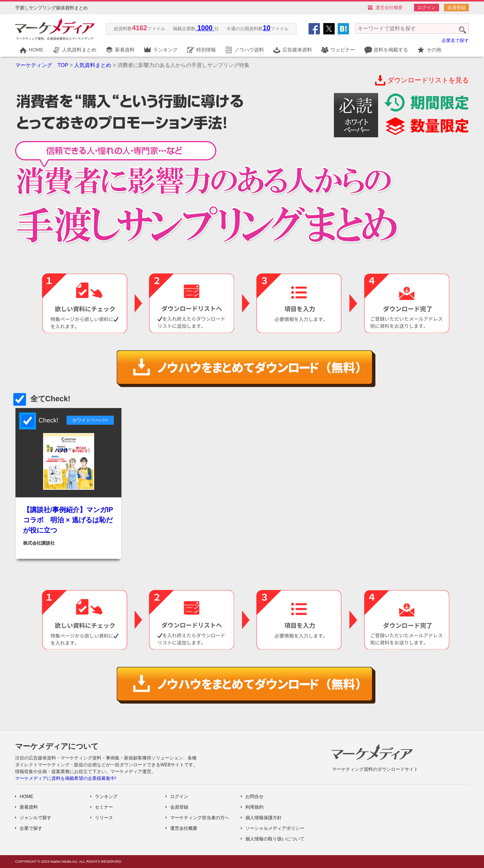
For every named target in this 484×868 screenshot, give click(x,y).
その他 (434, 50)
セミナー (104, 807)
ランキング (165, 50)
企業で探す (31, 828)
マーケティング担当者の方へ (200, 818)
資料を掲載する (391, 50)
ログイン (427, 8)
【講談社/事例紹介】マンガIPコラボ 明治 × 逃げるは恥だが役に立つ (68, 520)
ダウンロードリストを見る (428, 80)
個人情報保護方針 (264, 818)
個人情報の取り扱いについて (275, 839)
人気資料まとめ (79, 50)
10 (267, 28)
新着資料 (125, 50)
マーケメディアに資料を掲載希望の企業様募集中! (66, 778)
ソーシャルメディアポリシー (275, 828)
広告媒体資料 (297, 50)
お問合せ (254, 797)
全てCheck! (43, 399)
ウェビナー (343, 50)
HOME (36, 50)
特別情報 (206, 50)
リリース (104, 818)
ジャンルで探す (36, 818)
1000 (205, 28)
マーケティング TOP (42, 65)
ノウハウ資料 (249, 50)
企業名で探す (455, 40)
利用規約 (254, 807)
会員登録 (456, 8)
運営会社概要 (389, 8)
